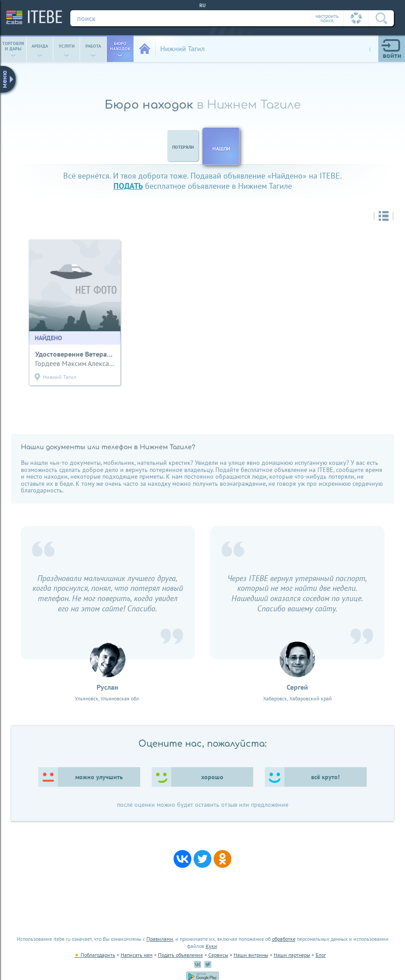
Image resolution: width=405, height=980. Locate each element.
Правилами (160, 939)
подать (128, 186)
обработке (284, 939)
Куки (211, 946)
